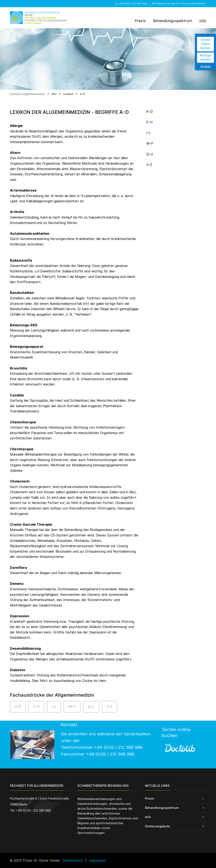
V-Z (110, 707)
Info (54, 94)
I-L (54, 707)
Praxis (150, 798)
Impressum (98, 861)
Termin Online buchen (205, 44)
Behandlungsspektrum (162, 808)
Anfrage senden (205, 57)
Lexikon (68, 94)
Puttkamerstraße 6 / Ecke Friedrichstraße (179, 4)
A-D (82, 94)
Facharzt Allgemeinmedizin (27, 94)
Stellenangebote (157, 826)
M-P (72, 707)
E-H (36, 707)
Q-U (91, 707)
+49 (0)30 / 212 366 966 (131, 4)
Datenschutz (73, 861)
